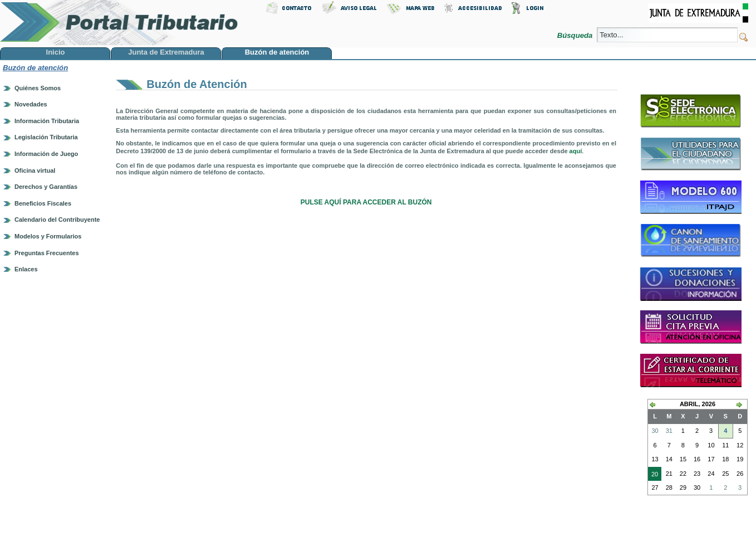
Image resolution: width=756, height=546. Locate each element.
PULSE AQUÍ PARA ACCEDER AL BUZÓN (366, 202)
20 (653, 475)
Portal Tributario (119, 23)
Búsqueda (576, 35)
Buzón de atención (35, 68)
